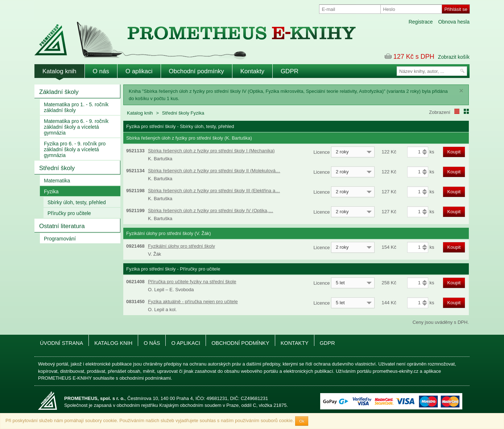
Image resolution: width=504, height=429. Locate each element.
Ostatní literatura (62, 226)
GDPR (290, 71)
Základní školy (59, 92)
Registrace (421, 22)
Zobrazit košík (454, 57)
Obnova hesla (454, 22)
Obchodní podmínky (197, 71)
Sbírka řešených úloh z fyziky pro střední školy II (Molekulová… (214, 171)
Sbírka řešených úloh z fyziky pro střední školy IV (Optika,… (210, 211)
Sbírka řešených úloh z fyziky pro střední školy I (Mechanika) (211, 151)
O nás (101, 71)
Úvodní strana (61, 343)
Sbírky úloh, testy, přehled (77, 202)
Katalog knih (59, 71)
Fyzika (51, 191)
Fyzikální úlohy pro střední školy (181, 246)
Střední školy (57, 168)
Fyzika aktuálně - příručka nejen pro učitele (193, 302)
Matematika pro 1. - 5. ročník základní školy (76, 107)
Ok (302, 421)
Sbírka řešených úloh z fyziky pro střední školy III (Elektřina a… (214, 191)
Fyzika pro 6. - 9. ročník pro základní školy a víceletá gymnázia (75, 149)
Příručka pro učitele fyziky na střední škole (192, 282)
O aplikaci (139, 71)
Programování (60, 239)
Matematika (57, 181)
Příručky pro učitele (69, 213)
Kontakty (252, 71)
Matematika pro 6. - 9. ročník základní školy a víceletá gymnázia (76, 127)
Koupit (454, 152)
